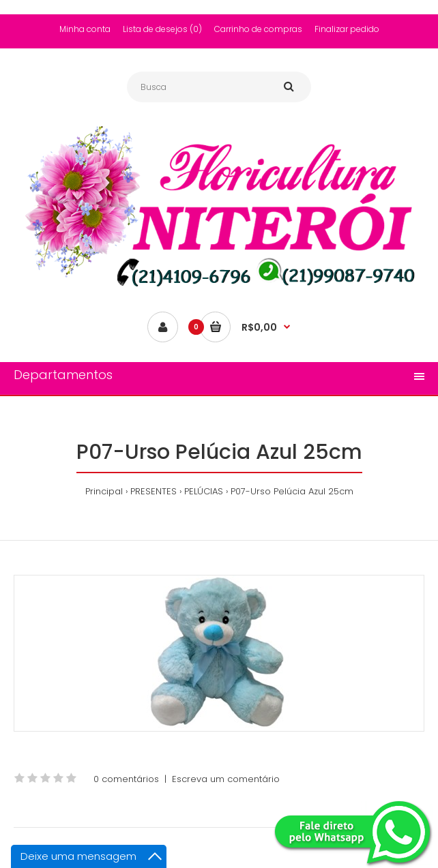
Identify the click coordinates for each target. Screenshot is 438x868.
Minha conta (85, 29)
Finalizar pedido (347, 29)
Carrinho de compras (258, 29)
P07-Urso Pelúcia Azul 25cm (292, 491)
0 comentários (126, 779)
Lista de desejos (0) (162, 29)
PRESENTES (154, 491)
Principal (104, 491)
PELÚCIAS (204, 491)
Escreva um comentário (226, 779)
